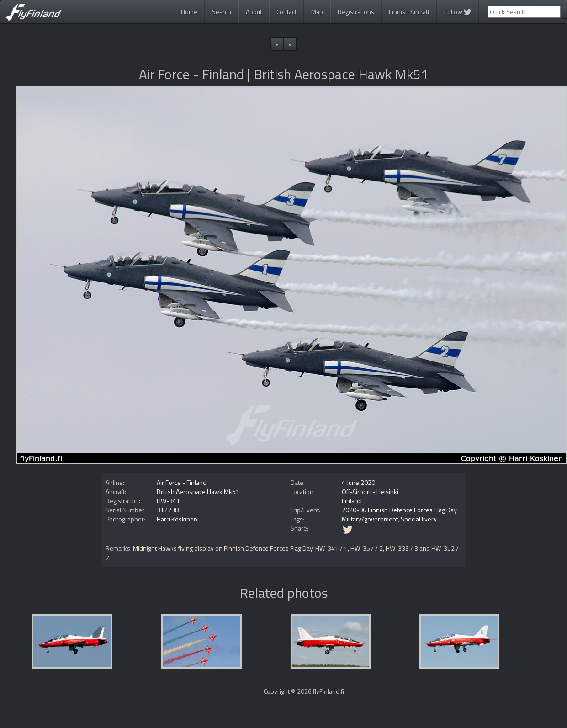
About (254, 12)
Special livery (419, 519)
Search (222, 12)
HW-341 (168, 501)
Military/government (370, 519)
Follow (458, 12)
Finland (352, 501)
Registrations (356, 12)
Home (189, 12)
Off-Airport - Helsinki (370, 492)
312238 (168, 510)
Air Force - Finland (182, 482)
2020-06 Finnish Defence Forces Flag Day (399, 510)
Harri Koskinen (177, 519)
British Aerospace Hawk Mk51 (198, 492)
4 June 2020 (358, 482)
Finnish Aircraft (409, 12)
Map (317, 12)
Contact (286, 12)
